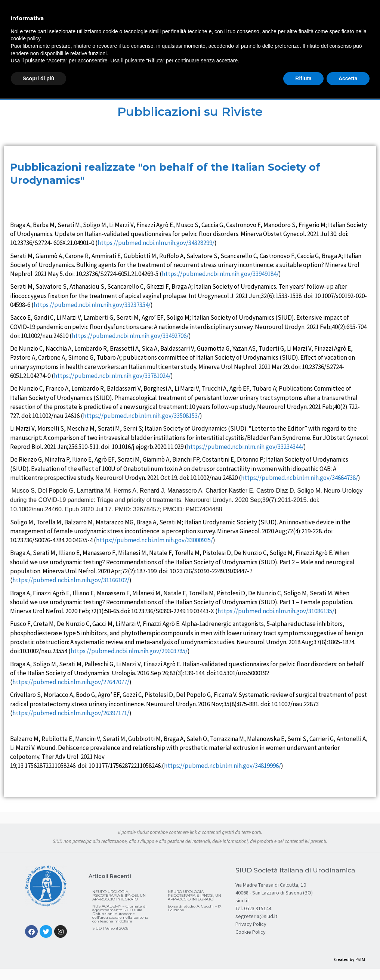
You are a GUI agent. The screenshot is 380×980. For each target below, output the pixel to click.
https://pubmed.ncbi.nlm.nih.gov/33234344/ (245, 447)
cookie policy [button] (26, 38)
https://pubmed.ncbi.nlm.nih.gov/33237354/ (92, 305)
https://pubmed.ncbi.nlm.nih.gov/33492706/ (130, 336)
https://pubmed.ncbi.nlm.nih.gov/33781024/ (112, 376)
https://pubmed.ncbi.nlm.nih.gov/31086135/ (276, 611)
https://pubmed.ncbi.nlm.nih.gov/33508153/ (141, 416)
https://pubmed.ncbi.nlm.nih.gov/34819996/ (223, 766)
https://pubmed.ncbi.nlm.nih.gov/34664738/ (299, 478)
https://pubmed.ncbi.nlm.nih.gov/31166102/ (71, 580)
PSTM (360, 959)
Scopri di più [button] (39, 78)
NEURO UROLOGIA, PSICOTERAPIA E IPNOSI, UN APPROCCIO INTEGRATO (119, 895)
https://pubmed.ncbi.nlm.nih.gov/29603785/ (129, 651)
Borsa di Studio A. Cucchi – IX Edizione (195, 908)
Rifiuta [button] (303, 78)
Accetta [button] (348, 78)
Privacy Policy (251, 924)
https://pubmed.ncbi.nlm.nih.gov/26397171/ (71, 713)
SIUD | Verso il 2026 (110, 928)
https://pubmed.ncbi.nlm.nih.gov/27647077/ (71, 682)
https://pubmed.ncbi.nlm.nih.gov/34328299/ (156, 243)
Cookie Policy (251, 932)
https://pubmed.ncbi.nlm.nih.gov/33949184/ (220, 274)
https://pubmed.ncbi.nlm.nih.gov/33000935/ (155, 540)
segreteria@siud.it (256, 916)
